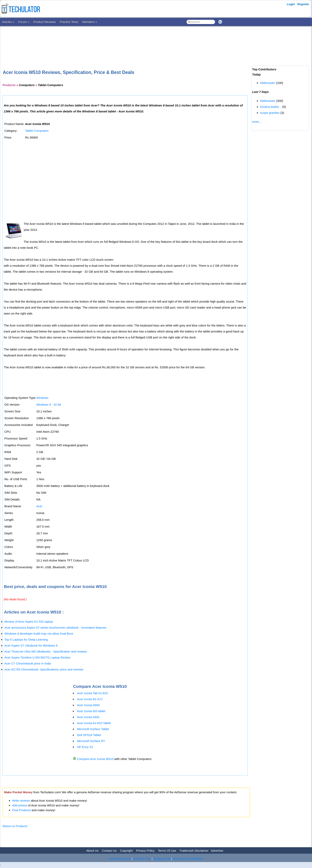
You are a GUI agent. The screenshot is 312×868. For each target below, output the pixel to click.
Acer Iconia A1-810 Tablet (94, 723)
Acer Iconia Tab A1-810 (92, 693)
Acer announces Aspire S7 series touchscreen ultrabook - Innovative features (55, 628)
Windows (42, 398)
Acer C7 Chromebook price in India (28, 663)
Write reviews (21, 801)
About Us (93, 851)
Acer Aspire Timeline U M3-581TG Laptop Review (37, 657)
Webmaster (268, 83)
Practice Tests (69, 22)
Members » (90, 22)
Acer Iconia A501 (88, 717)
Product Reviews (45, 22)
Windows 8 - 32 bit (48, 405)
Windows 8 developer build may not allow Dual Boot (39, 634)
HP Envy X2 (85, 747)
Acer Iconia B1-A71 (90, 699)
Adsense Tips (142, 859)
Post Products (21, 810)
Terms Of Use (167, 851)
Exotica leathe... (271, 107)
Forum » (24, 22)
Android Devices (120, 859)
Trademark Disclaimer (194, 851)
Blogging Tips (162, 859)
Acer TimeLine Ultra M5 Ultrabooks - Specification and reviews (46, 651)
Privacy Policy (145, 851)
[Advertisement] (126, 42)
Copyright (126, 851)
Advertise (217, 851)
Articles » (8, 22)
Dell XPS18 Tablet (89, 735)
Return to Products (15, 826)
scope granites (270, 113)
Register (303, 4)
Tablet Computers (37, 131)
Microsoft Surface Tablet (93, 729)
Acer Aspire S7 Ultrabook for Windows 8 (31, 645)
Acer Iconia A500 (88, 705)
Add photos (20, 805)
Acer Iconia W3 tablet (91, 711)
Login (291, 4)
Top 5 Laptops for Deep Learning (26, 639)
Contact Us (109, 851)
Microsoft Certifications (188, 859)
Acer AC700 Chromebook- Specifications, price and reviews (44, 669)
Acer (39, 506)
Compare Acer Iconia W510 (96, 759)
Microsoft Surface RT (91, 741)
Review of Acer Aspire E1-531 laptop (29, 622)
